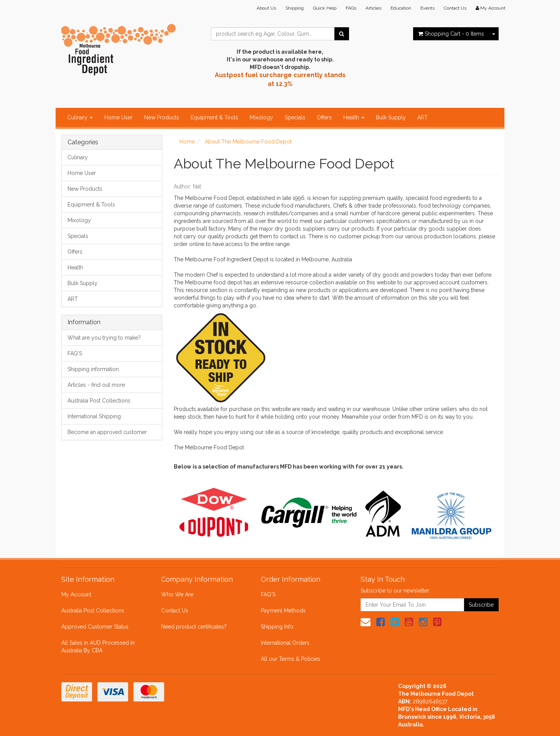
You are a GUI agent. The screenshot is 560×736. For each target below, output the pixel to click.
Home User (119, 117)
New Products (162, 117)
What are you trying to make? (104, 338)
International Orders (285, 643)
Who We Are (177, 594)
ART (422, 117)
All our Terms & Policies (291, 659)
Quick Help (325, 8)
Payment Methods (283, 611)
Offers (324, 117)
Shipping (295, 8)
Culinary (80, 117)
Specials (295, 117)
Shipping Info (277, 627)
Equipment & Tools (214, 117)
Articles (373, 8)
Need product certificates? (194, 627)
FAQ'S (75, 353)
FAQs (351, 8)
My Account (76, 594)
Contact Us (455, 8)
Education (401, 8)
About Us (266, 8)
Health (354, 117)
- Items (451, 34)
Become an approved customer (107, 432)
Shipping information (93, 369)
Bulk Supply (391, 117)
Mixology (261, 117)
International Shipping (94, 416)
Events (427, 8)
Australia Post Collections (99, 401)
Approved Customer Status (95, 627)
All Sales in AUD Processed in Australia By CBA (98, 647)
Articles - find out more (96, 385)
